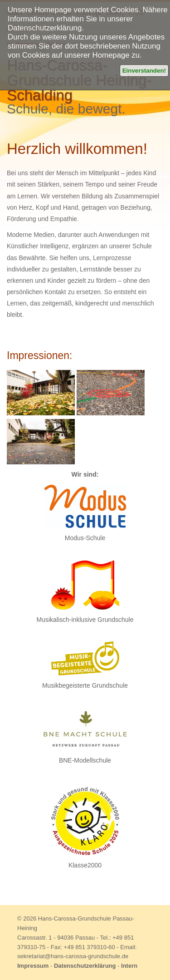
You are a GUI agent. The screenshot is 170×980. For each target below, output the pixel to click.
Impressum (33, 966)
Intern (129, 966)
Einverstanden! (144, 71)
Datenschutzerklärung (85, 966)
